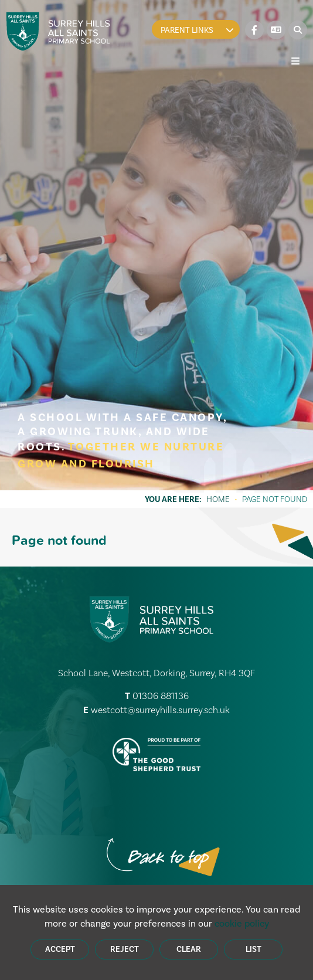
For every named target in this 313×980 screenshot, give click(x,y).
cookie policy (242, 923)
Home (218, 499)
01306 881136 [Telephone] (161, 696)
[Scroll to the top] (168, 858)
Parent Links (197, 30)
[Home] (58, 31)
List (254, 949)
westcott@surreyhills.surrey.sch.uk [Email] (160, 710)
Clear (189, 949)
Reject (125, 949)
